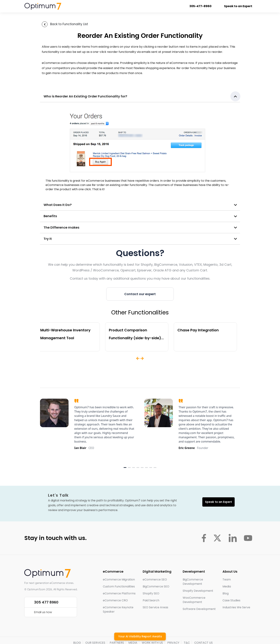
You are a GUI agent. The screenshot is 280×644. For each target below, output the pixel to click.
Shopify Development (198, 591)
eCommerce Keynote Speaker (118, 609)
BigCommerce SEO (156, 586)
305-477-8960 (204, 6)
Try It (48, 239)
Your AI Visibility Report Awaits (140, 636)
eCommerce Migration (119, 579)
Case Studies (231, 600)
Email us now (43, 612)
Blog (226, 593)
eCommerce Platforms (119, 593)
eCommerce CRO (115, 600)
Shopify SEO (151, 593)
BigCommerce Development (193, 582)
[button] (140, 96)
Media (227, 586)
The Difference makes (61, 227)
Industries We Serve (236, 607)
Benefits (50, 216)
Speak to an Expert (242, 6)
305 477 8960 (46, 602)
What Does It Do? (58, 205)
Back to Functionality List (69, 24)
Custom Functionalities (119, 586)
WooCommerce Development (194, 600)
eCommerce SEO (155, 579)
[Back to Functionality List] (45, 24)
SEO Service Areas (155, 607)
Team (227, 579)
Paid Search (151, 600)
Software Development (199, 609)
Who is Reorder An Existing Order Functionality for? (85, 96)
